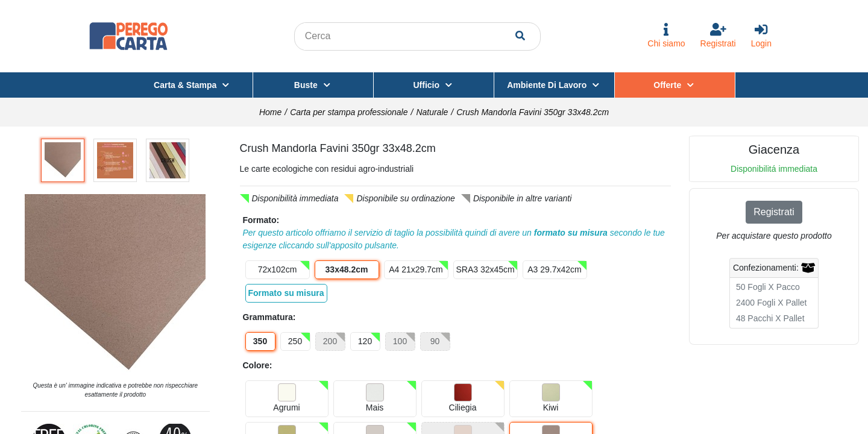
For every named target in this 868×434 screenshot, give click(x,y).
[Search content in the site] (406, 36)
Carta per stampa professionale (349, 112)
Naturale (432, 112)
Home (270, 112)
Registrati (774, 212)
